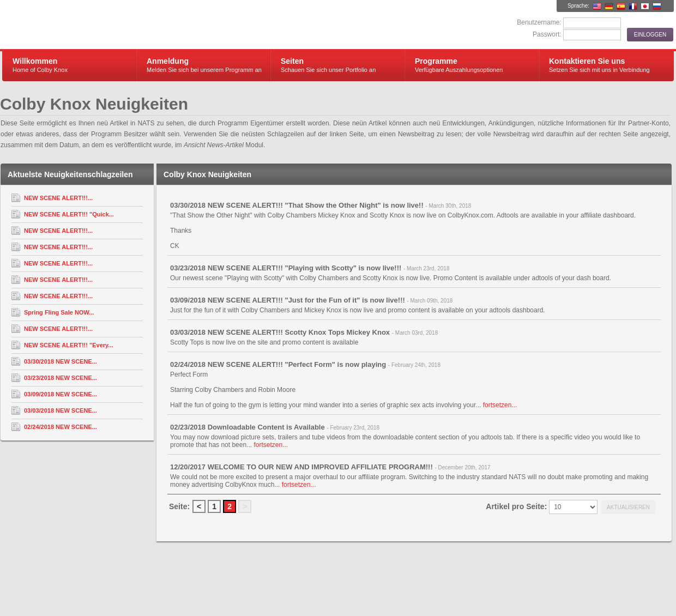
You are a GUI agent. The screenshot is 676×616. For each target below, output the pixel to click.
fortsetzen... (500, 405)
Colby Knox (132, 25)
